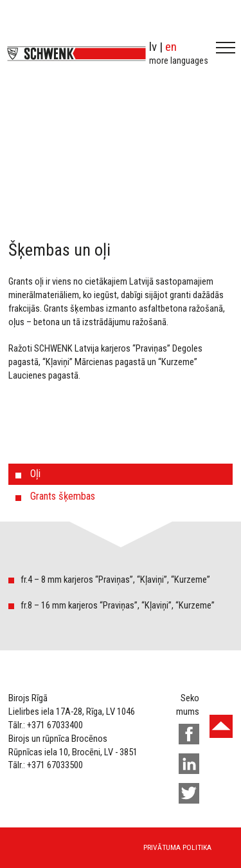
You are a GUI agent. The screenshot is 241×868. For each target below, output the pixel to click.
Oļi (35, 474)
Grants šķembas (63, 496)
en (171, 47)
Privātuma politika (177, 847)
